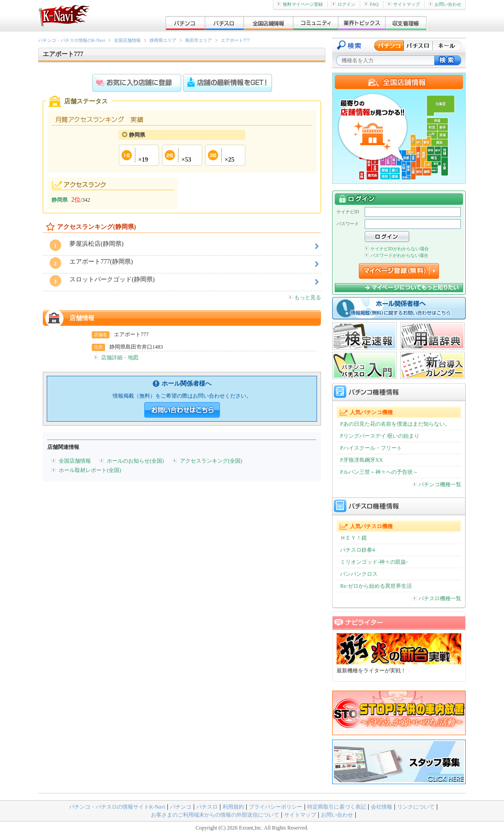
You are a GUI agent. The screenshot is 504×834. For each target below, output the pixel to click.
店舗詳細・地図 (120, 358)
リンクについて (416, 807)
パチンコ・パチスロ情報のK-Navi (72, 40)
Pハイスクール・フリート (371, 448)
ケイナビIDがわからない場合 (397, 249)
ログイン (343, 4)
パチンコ (181, 807)
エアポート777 (235, 40)
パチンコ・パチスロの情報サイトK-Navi (117, 807)
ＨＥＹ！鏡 (354, 538)
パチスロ (207, 807)
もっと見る (305, 297)
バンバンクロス (359, 574)
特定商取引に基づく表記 (337, 807)
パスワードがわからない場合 (396, 255)
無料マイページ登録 (300, 4)
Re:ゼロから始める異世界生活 (376, 586)
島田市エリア (199, 40)
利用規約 (233, 807)
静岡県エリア (163, 40)
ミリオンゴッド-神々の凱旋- (374, 562)
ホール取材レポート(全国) (90, 470)
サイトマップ (404, 4)
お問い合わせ (445, 4)
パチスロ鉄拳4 (358, 550)
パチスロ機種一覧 (437, 598)
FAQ (371, 4)
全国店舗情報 (127, 40)
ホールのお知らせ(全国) (135, 461)
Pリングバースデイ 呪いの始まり (380, 436)
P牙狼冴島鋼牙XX (362, 460)
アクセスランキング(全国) (211, 461)
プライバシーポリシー (276, 807)
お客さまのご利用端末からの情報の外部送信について (215, 815)
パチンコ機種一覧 (437, 484)
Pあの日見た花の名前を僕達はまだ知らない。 (395, 424)
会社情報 (382, 807)
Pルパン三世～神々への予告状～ (379, 472)
